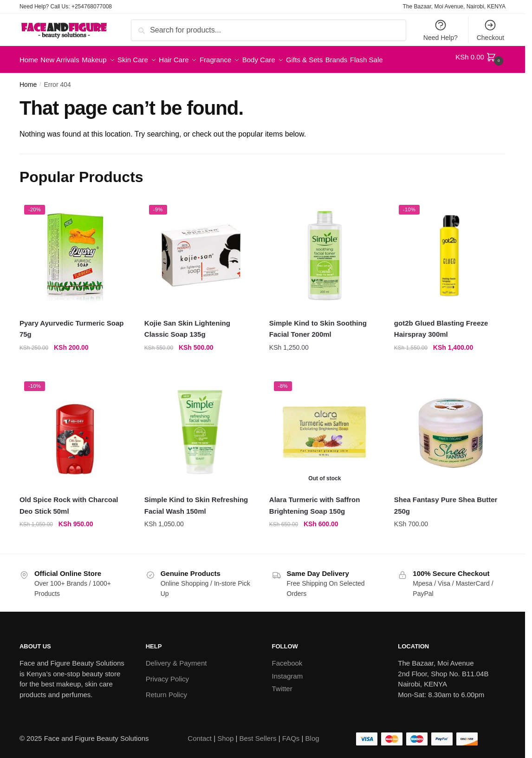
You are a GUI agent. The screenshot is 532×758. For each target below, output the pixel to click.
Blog (312, 733)
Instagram (288, 670)
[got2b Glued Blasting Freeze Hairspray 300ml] (450, 250)
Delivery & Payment (176, 657)
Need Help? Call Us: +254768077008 (66, 7)
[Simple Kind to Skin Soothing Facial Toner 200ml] (325, 250)
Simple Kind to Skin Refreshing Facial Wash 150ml (196, 500)
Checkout (490, 30)
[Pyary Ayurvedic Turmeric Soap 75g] (75, 250)
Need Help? (441, 30)
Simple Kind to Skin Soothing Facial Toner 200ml (318, 323)
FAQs (291, 733)
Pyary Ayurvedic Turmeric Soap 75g (72, 323)
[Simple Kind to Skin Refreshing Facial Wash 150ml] (200, 427)
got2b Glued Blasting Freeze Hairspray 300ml (441, 323)
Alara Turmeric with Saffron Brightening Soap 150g (315, 500)
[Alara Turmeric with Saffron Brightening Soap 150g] (325, 427)
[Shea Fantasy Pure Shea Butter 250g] (450, 427)
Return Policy (166, 689)
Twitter (282, 683)
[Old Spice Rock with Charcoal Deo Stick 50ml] (75, 427)
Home (28, 79)
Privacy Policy (167, 673)
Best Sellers (258, 733)
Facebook (287, 657)
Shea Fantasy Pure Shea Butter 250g (446, 500)
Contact (200, 733)
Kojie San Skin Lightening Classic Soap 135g (187, 323)
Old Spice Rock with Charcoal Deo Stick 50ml (69, 500)
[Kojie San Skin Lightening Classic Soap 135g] (200, 250)
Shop (225, 733)
